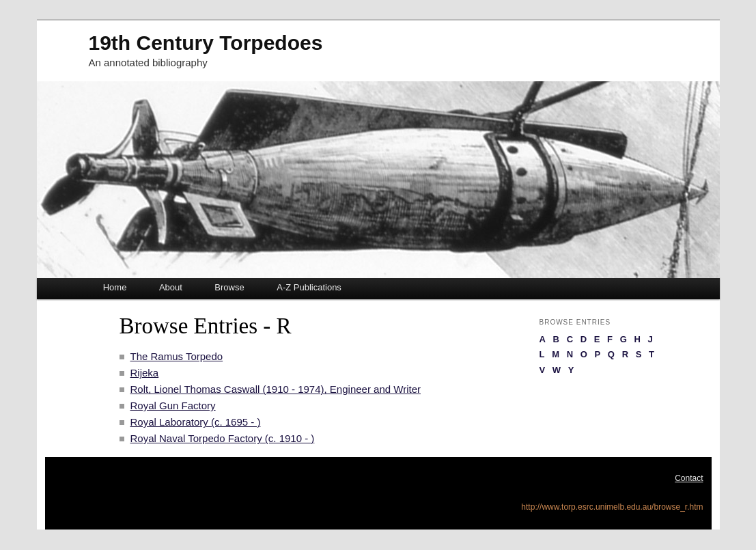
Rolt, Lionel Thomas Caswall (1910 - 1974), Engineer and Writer (276, 389)
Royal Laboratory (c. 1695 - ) (196, 422)
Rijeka (145, 373)
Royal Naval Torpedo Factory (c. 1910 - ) (223, 438)
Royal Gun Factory (173, 405)
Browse (229, 287)
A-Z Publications (309, 287)
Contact (689, 478)
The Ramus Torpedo (177, 356)
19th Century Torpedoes (206, 43)
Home (115, 287)
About (171, 287)
